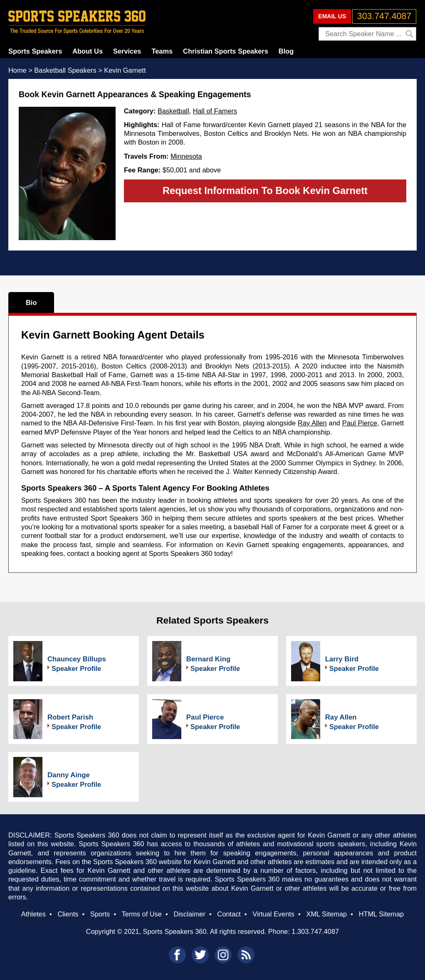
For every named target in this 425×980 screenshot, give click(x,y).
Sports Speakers (35, 51)
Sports (100, 914)
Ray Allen (312, 423)
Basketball (173, 111)
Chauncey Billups (77, 659)
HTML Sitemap (382, 914)
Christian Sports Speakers (226, 51)
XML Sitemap (326, 914)
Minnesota (186, 156)
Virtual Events (273, 914)
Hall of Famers (215, 111)
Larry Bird (342, 659)
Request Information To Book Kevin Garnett (265, 190)
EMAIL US (332, 16)
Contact (229, 914)
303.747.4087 (384, 16)
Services (127, 51)
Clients (68, 914)
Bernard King (208, 659)
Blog (286, 51)
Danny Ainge (69, 775)
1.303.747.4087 (315, 931)
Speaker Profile (76, 668)
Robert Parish (70, 717)
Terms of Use (141, 914)
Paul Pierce (360, 423)
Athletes (33, 914)
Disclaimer (189, 914)
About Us (88, 51)
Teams (162, 51)
